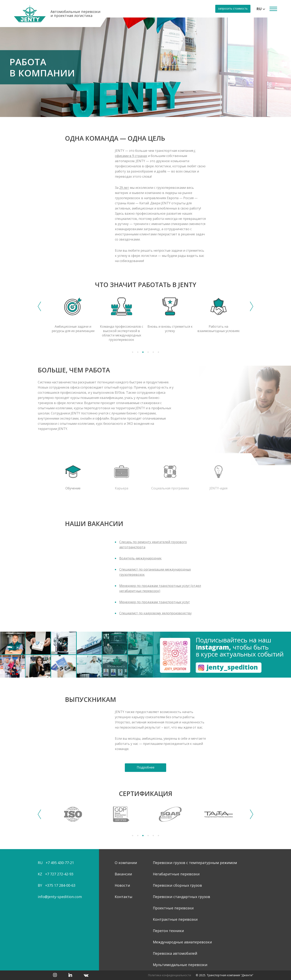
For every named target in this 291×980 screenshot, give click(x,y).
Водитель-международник (140, 558)
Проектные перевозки (173, 908)
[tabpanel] (145, 67)
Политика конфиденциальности (169, 975)
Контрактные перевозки (175, 919)
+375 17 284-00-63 (60, 885)
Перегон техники (168, 931)
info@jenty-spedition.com (60, 897)
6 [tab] (158, 352)
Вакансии (123, 874)
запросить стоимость (233, 8)
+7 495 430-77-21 (60, 863)
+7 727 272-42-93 (59, 874)
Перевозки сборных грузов (177, 885)
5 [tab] (153, 352)
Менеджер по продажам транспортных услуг (155, 602)
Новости (122, 885)
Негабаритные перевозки (176, 874)
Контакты (124, 897)
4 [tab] (148, 352)
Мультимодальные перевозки (180, 965)
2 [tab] (138, 352)
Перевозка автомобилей (175, 953)
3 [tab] (143, 352)
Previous (39, 306)
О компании (126, 863)
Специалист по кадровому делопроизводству (155, 613)
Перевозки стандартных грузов (181, 897)
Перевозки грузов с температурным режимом (195, 863)
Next (252, 306)
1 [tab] (133, 352)
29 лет (124, 188)
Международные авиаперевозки (182, 942)
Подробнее (146, 767)
